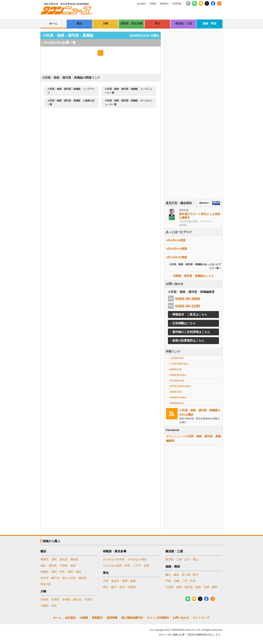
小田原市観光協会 (179, 364)
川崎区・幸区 (49, 606)
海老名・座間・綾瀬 (123, 581)
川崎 (105, 23)
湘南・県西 (210, 23)
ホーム (53, 23)
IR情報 (153, 4)
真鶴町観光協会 (178, 397)
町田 (127, 566)
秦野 (215, 587)
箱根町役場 (176, 369)
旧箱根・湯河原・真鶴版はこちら (194, 276)
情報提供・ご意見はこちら (190, 314)
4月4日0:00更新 (176, 240)
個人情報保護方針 (132, 618)
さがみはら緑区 (112, 566)
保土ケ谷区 (69, 578)
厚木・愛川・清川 (114, 587)
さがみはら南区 (137, 559)
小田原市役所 (177, 358)
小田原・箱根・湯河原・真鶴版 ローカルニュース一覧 (128, 102)
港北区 (64, 559)
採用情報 (177, 4)
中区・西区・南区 (70, 572)
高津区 (55, 599)
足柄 (206, 587)
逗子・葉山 (191, 559)
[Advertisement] (193, 126)
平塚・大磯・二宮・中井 (180, 581)
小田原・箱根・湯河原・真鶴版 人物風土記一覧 (71, 102)
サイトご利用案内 (158, 618)
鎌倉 (176, 575)
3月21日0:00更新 (177, 257)
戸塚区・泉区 (68, 566)
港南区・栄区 (49, 572)
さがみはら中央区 (114, 559)
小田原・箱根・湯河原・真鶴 (183, 587)
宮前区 (45, 599)
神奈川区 (46, 584)
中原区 (88, 599)
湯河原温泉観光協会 (180, 386)
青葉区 (45, 559)
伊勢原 (132, 587)
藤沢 (168, 575)
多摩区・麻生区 (72, 599)
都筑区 (75, 559)
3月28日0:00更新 (177, 249)
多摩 (147, 566)
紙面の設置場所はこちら (188, 341)
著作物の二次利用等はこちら (191, 332)
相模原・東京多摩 (131, 23)
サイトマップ (201, 618)
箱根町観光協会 (178, 375)
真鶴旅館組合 (177, 403)
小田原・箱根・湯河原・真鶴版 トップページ (71, 91)
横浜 (79, 23)
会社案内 (141, 4)
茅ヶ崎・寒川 (190, 575)
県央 (157, 23)
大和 (106, 581)
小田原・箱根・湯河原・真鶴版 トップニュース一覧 (128, 91)
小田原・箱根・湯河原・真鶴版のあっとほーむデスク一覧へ (195, 266)
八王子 (137, 566)
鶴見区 (83, 578)
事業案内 (164, 4)
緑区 (54, 559)
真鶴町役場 (176, 392)
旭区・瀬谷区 (49, 566)
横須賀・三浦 (183, 23)
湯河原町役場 (177, 381)
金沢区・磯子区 (50, 578)
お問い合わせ (181, 618)
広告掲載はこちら (184, 323)
